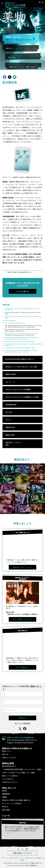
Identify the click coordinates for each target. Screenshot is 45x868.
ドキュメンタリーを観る (22, 769)
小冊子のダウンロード (10, 782)
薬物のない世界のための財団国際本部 (20, 738)
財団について (7, 751)
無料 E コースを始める (10, 776)
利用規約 (38, 858)
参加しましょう (22, 523)
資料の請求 (6, 810)
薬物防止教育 (8, 763)
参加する (5, 807)
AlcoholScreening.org (10, 321)
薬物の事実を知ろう (9, 766)
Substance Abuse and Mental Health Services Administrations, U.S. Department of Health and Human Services (22, 338)
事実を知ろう (23, 459)
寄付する (5, 754)
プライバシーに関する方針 (9, 858)
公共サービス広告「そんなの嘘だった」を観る (19, 773)
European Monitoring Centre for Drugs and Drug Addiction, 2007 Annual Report (22, 309)
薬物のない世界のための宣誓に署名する (16, 800)
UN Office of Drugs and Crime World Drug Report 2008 (20, 341)
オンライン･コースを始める (12, 803)
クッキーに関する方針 (27, 858)
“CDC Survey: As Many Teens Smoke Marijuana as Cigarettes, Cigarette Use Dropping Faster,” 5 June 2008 (21, 351)
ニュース (6, 815)
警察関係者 (6, 794)
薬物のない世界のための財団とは (17, 748)
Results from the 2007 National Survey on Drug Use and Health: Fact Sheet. (23, 317)
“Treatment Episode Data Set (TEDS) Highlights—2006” (20, 348)
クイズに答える (8, 779)
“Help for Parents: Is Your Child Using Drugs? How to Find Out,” (22, 333)
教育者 (4, 791)
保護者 (4, 797)
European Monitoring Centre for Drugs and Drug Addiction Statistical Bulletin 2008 (24, 345)
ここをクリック (9, 833)
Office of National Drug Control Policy (15, 323)
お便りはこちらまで (9, 758)
